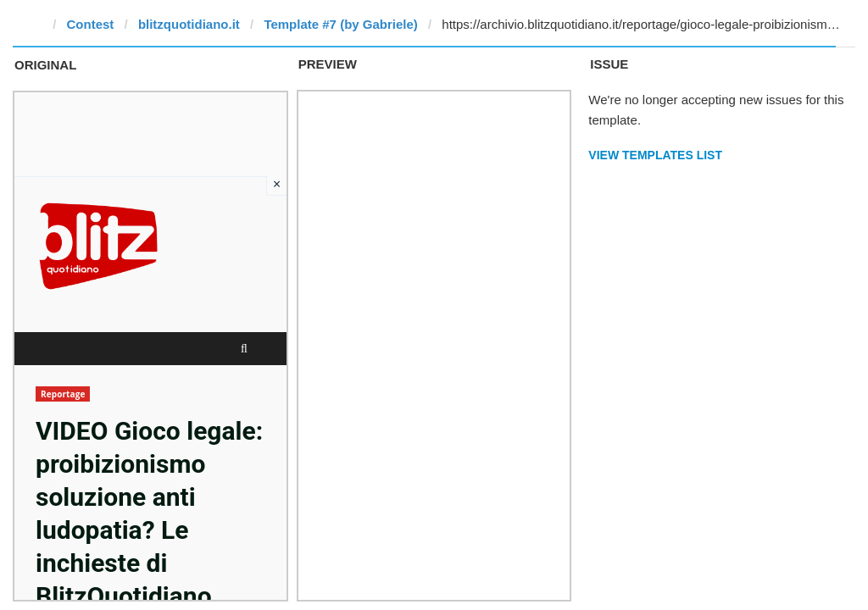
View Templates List (655, 155)
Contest (91, 24)
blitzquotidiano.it (189, 24)
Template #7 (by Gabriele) (340, 24)
